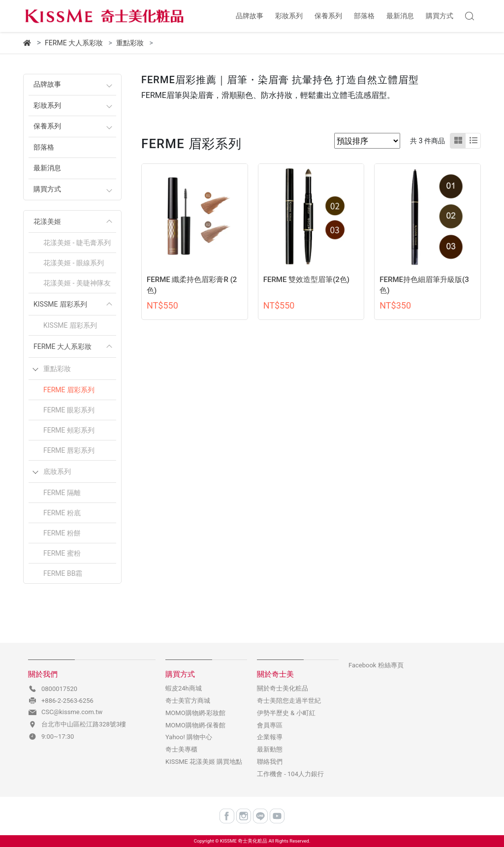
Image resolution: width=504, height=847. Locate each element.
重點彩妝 (57, 369)
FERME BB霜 (63, 573)
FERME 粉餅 (62, 533)
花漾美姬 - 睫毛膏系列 (77, 243)
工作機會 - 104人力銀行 (290, 774)
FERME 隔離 (62, 493)
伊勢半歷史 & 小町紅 (286, 713)
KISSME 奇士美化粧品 (244, 841)
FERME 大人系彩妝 (63, 346)
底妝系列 (57, 471)
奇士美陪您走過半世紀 (289, 701)
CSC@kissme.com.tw (72, 712)
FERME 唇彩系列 (69, 450)
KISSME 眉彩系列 (60, 304)
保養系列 (47, 126)
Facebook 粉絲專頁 (376, 665)
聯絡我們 (270, 762)
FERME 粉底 (62, 513)
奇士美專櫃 (181, 749)
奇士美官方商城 (188, 701)
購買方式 (47, 189)
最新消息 (47, 168)
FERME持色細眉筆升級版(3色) (424, 285)
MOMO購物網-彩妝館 (195, 713)
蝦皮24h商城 (184, 688)
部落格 (44, 147)
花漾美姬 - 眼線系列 (74, 263)
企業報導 (270, 737)
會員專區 (270, 725)
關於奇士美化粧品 (283, 688)
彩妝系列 (47, 106)
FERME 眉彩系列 (69, 390)
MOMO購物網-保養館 (195, 725)
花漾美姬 (47, 221)
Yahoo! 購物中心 (189, 737)
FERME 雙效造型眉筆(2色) (306, 280)
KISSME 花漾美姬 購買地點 (204, 762)
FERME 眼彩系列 (69, 410)
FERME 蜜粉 (62, 553)
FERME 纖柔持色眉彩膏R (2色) (192, 285)
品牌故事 (47, 84)
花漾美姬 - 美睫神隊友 (77, 283)
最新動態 (270, 749)
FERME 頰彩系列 (69, 430)
